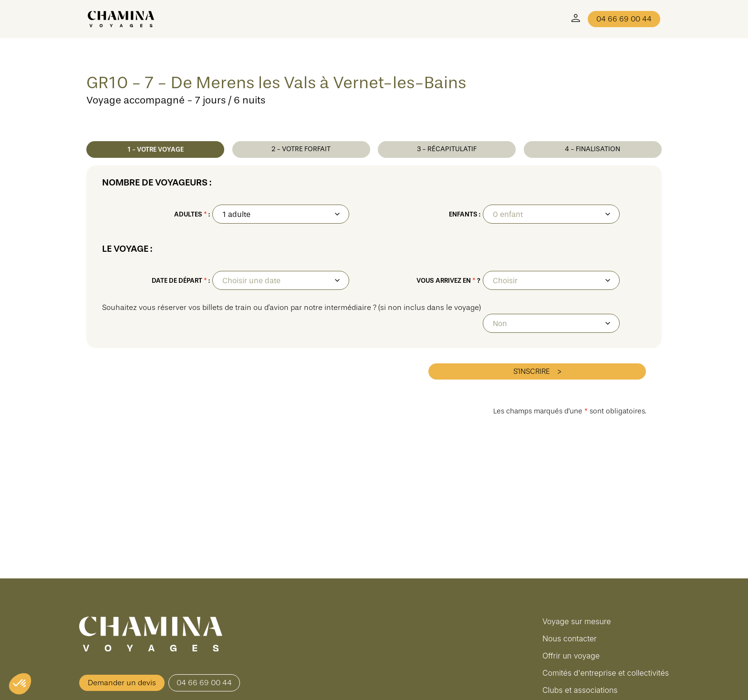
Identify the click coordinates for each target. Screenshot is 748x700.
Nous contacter (570, 638)
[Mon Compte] (576, 19)
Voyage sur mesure (577, 621)
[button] (20, 684)
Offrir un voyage (571, 656)
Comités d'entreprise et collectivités (606, 673)
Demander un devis (122, 683)
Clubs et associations (580, 690)
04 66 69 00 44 (624, 19)
